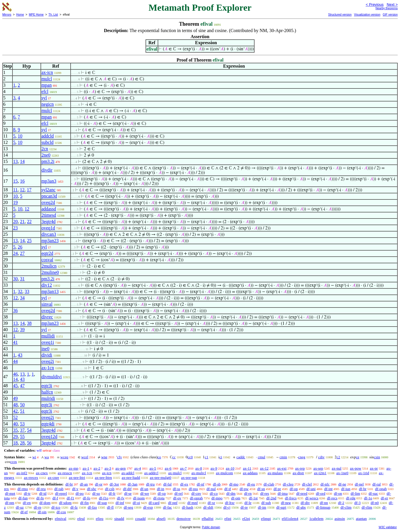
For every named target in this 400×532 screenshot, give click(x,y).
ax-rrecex (31, 478)
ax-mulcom (224, 473)
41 (15, 342)
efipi (228, 519)
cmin (283, 457)
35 (15, 430)
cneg (302, 457)
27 (22, 253)
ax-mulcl (175, 473)
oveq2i (48, 361)
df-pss (193, 489)
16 (22, 181)
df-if (228, 489)
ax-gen (120, 468)
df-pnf (173, 503)
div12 (47, 285)
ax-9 (214, 468)
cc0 (190, 457)
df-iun (346, 489)
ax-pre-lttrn (103, 478)
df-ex (184, 484)
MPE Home (36, 15)
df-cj (227, 507)
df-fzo (92, 507)
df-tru (150, 484)
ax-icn (47, 72)
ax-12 (264, 468)
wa (47, 457)
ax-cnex (42, 473)
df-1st (253, 498)
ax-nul (337, 468)
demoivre (184, 519)
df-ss (176, 489)
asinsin (340, 519)
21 (22, 221)
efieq (99, 519)
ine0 (45, 349)
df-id (43, 493)
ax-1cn (48, 368)
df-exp (148, 507)
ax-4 (138, 468)
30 (15, 279)
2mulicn (49, 266)
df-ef (24, 512)
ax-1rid (364, 473)
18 (15, 443)
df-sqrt (281, 507)
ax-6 (168, 468)
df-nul (211, 489)
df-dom (45, 503)
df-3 (357, 503)
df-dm (231, 493)
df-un (144, 489)
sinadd (119, 519)
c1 (207, 457)
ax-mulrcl (199, 473)
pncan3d (49, 196)
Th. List (53, 15)
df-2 (341, 503)
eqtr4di (48, 424)
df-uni (311, 489)
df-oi (136, 503)
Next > (392, 4)
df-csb (110, 489)
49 (15, 398)
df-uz (20, 507)
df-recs (332, 498)
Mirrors (7, 15)
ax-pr (374, 468)
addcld (48, 136)
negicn (48, 104)
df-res (265, 493)
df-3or (114, 484)
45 (15, 386)
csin (377, 457)
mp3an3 (49, 181)
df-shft (208, 507)
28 (22, 443)
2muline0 (50, 272)
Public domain (211, 527)
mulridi (48, 398)
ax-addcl (128, 473)
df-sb (217, 484)
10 (20, 136)
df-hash (188, 507)
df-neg (286, 503)
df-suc (374, 493)
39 (22, 330)
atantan (362, 519)
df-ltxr (230, 503)
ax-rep (300, 468)
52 (15, 417)
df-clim (346, 507)
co (159, 457)
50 (22, 405)
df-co (214, 493)
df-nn (324, 503)
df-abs (301, 507)
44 (15, 361)
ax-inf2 (22, 473)
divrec (47, 317)
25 (29, 241)
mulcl (47, 79)
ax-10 (230, 468)
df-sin (42, 512)
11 (15, 190)
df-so (96, 493)
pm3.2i (48, 161)
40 (15, 424)
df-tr (27, 493)
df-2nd (271, 498)
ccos (13, 462)
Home (20, 15)
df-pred (302, 493)
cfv (120, 457)
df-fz (74, 507)
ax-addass (250, 473)
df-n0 (375, 503)
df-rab (59, 489)
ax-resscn (65, 473)
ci (221, 457)
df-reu (41, 489)
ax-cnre (53, 478)
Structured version (340, 15)
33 (27, 291)
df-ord (321, 493)
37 (22, 430)
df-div (305, 503)
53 (22, 424)
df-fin (84, 503)
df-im (262, 507)
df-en (27, 503)
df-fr (112, 493)
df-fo (86, 498)
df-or (99, 484)
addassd (49, 209)
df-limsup (323, 507)
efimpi (266, 519)
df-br (363, 489)
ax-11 (247, 468)
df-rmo (23, 489)
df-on (338, 493)
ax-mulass (275, 473)
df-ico (56, 507)
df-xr (211, 503)
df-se (128, 493)
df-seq (129, 507)
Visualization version (367, 15)
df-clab (269, 484)
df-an (84, 484)
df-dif (127, 489)
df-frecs (291, 498)
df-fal (167, 484)
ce (358, 457)
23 (15, 228)
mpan (47, 85)
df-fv (121, 498)
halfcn (47, 392)
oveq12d (49, 436)
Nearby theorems (387, 8)
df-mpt (10, 493)
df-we (145, 493)
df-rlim (367, 507)
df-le (248, 503)
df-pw (244, 489)
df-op (294, 489)
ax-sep (318, 468)
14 (22, 161)
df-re (244, 507)
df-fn (40, 498)
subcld (47, 142)
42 (15, 411)
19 (15, 202)
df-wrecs (312, 498)
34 (22, 298)
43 (20, 355)
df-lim (355, 493)
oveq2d (48, 202)
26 (20, 247)
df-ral (376, 484)
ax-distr (298, 473)
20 (15, 221)
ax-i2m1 (320, 473)
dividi (47, 355)
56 (29, 443)
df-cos (61, 512)
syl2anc (48, 190)
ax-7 (183, 468)
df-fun (23, 498)
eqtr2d (47, 253)
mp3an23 (50, 241)
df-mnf (193, 503)
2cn (45, 149)
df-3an (132, 484)
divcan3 (49, 234)
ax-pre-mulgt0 (161, 478)
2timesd (49, 215)
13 (15, 161)
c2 (338, 457)
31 (22, 279)
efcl (45, 91)
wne (104, 457)
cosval (47, 260)
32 (20, 291)
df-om (236, 498)
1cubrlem (316, 519)
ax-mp (74, 468)
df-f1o (104, 498)
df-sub (266, 503)
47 (22, 386)
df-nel (359, 484)
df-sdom (65, 503)
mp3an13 (50, 291)
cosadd (140, 519)
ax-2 (97, 468)
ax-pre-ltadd (131, 478)
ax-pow (356, 468)
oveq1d (48, 228)
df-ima (283, 493)
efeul (81, 519)
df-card (154, 503)
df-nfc (325, 484)
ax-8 (199, 468)
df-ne (342, 484)
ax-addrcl (151, 473)
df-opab (381, 489)
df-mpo (217, 498)
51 (22, 411)
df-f (55, 498)
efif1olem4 (290, 519)
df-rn (248, 493)
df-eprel (61, 493)
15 (15, 181)
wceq (64, 457)
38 (29, 323)
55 (22, 436)
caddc (241, 457)
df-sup (102, 503)
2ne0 (46, 155)
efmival (60, 519)
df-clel (307, 484)
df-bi (69, 484)
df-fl (110, 507)
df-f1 (71, 498)
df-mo (234, 484)
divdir (47, 170)
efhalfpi (207, 519)
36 (15, 311)
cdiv (321, 457)
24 (15, 253)
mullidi (48, 336)
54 (29, 430)
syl (44, 98)
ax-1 (86, 468)
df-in (160, 489)
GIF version (390, 15)
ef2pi (246, 519)
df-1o (368, 498)
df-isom (139, 498)
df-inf (120, 503)
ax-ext (282, 468)
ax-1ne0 (342, 473)
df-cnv (196, 493)
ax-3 (108, 468)
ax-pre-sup (189, 478)
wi (34, 457)
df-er (385, 498)
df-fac (168, 507)
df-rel (179, 493)
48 (15, 405)
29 (15, 436)
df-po (80, 493)
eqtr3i (47, 386)
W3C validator (388, 527)
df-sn (261, 489)
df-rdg (351, 498)
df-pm (10, 503)
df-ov (177, 498)
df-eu (251, 484)
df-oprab (197, 498)
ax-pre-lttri (77, 478)
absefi (161, 519)
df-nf (200, 484)
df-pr (277, 489)
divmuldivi (51, 377)
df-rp (38, 507)
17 (29, 190)
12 (22, 190)
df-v (75, 489)
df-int (328, 489)
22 (29, 221)
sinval (47, 304)
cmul (261, 457)
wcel (85, 457)
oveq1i (48, 342)
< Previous (375, 4)
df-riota (159, 498)
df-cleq (288, 484)
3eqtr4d (48, 221)
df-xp (162, 493)
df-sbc (92, 489)
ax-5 (153, 468)
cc (174, 457)
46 (15, 374)
